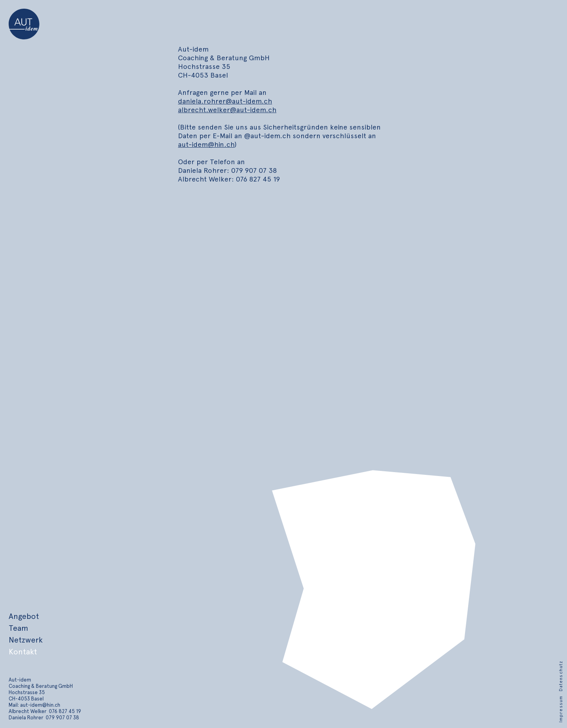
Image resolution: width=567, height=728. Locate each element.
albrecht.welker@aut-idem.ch (227, 110)
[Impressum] (561, 708)
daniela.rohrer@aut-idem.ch (225, 101)
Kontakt (23, 652)
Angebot (24, 616)
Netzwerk (26, 640)
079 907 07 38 (62, 718)
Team (18, 628)
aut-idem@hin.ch (206, 144)
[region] (371, 596)
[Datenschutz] (561, 675)
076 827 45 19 (65, 711)
